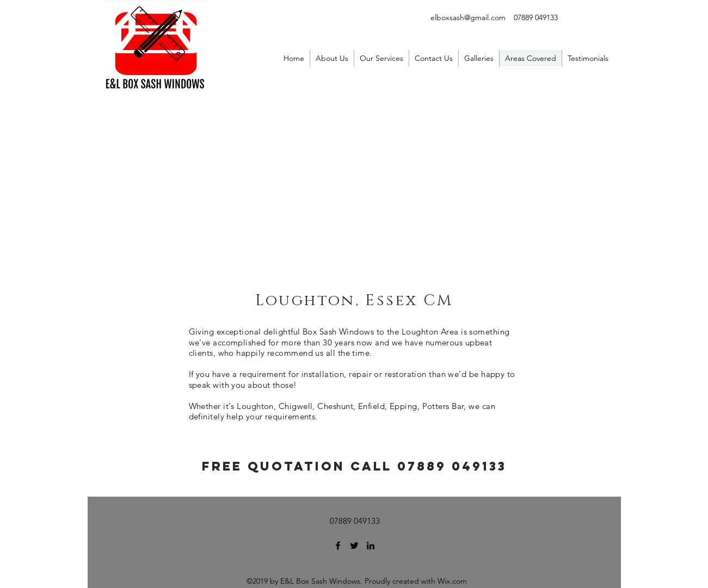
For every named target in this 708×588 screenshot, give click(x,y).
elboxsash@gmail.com (468, 17)
